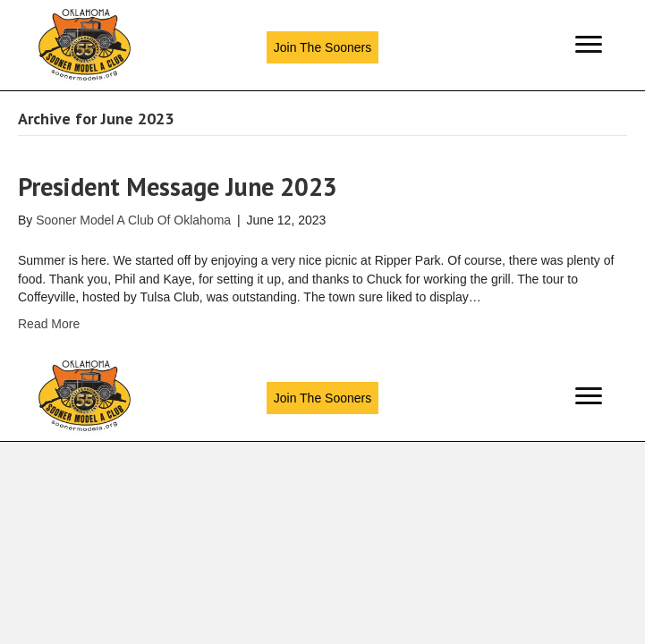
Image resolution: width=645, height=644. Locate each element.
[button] (322, 47)
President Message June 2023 (178, 186)
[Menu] (589, 45)
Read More (49, 324)
